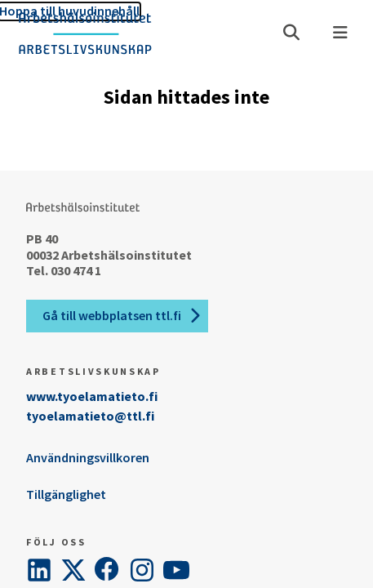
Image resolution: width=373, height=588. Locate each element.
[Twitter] (73, 570)
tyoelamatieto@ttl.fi (90, 416)
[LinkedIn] (39, 570)
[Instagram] (142, 570)
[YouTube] (176, 570)
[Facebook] (108, 570)
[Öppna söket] (291, 33)
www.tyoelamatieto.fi (92, 396)
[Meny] (340, 33)
